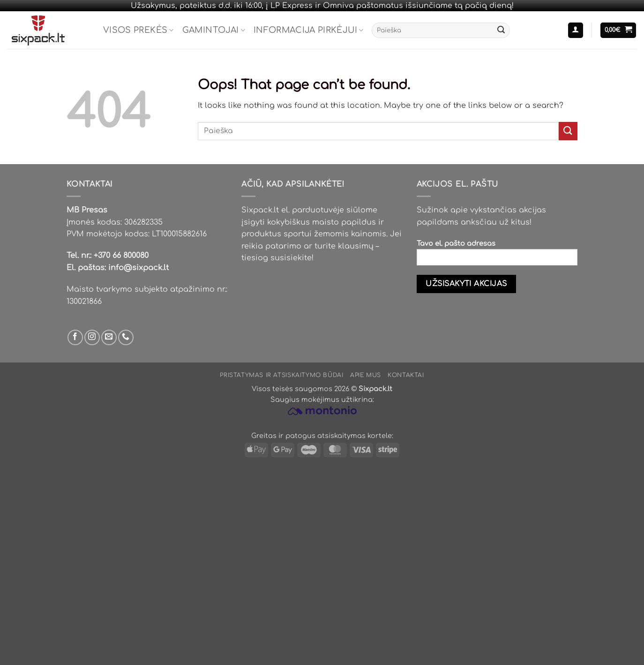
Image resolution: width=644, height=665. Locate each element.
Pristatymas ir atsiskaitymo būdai (281, 375)
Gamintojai (214, 30)
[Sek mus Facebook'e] (75, 337)
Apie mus (366, 375)
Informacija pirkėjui (309, 30)
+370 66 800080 (121, 256)
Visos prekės (139, 30)
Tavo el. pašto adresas (497, 256)
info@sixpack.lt (139, 268)
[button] (576, 30)
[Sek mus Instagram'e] (92, 337)
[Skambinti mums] (126, 337)
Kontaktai (406, 375)
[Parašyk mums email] (109, 337)
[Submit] (501, 30)
